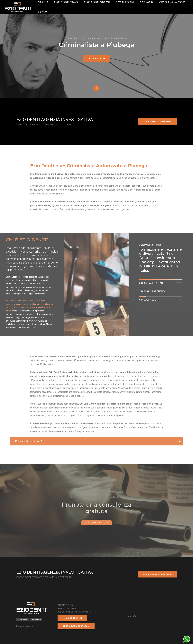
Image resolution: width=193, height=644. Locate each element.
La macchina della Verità (54, 12)
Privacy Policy (23, 620)
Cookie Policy (36, 620)
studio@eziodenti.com (96, 523)
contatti (78, 12)
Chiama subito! (97, 58)
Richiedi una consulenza (157, 121)
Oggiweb (31, 626)
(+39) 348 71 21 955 (72, 618)
